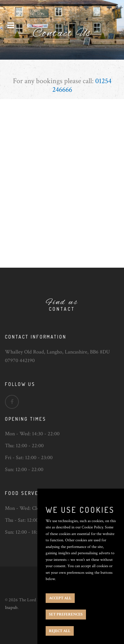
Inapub (11, 608)
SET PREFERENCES (66, 614)
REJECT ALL (60, 631)
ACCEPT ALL (60, 598)
